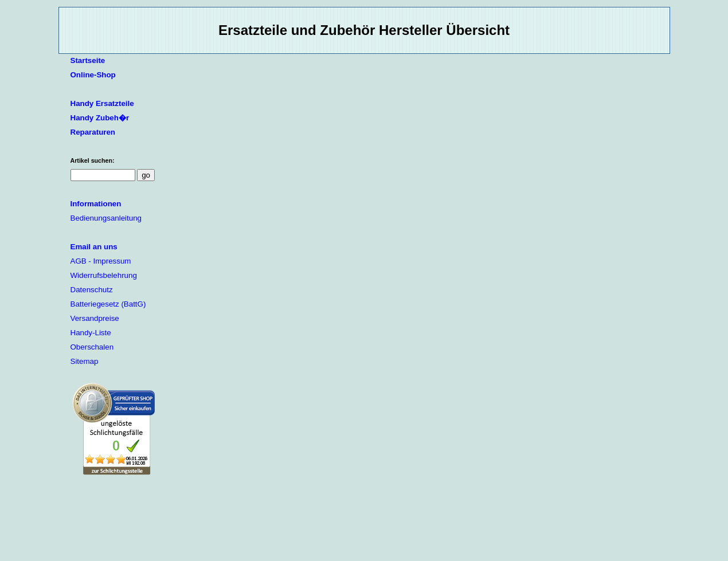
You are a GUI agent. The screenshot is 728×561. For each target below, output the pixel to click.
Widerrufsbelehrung (104, 275)
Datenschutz (92, 290)
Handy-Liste (91, 333)
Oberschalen (92, 347)
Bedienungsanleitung (106, 218)
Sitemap (85, 361)
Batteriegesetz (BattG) (108, 304)
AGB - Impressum (101, 261)
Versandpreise (95, 318)
